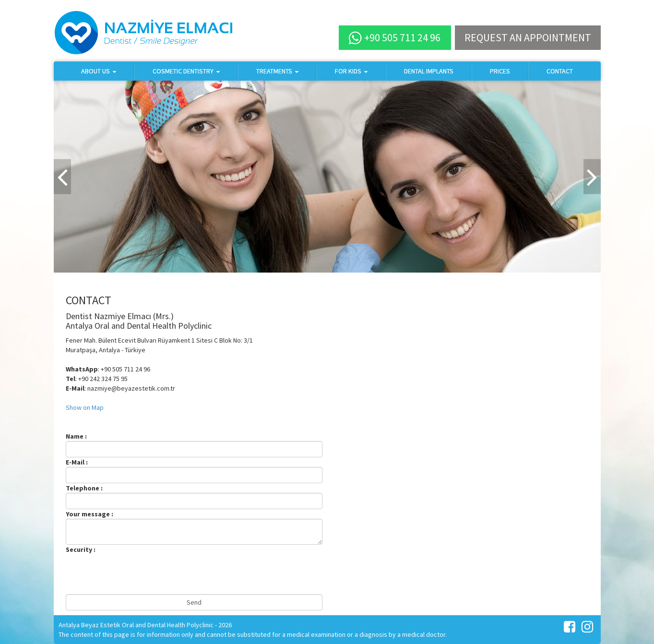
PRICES (500, 71)
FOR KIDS (351, 71)
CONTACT (560, 71)
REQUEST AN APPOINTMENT (528, 37)
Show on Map (85, 407)
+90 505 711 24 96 (394, 38)
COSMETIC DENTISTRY (186, 71)
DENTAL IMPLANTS (429, 71)
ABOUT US (99, 71)
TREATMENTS (277, 71)
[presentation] (139, 573)
